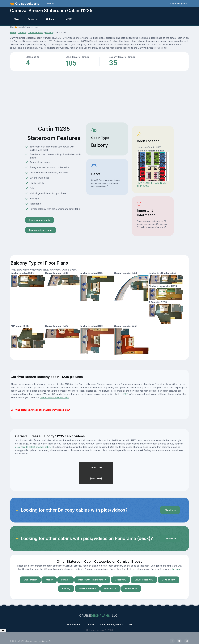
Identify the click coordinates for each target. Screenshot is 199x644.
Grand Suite (131, 589)
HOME (13, 33)
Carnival (22, 33)
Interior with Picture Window (92, 580)
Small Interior (30, 580)
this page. (177, 569)
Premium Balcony (87, 589)
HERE (125, 394)
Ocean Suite (110, 589)
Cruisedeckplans (27, 4)
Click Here (170, 510)
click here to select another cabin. (33, 447)
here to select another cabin (55, 397)
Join (130, 625)
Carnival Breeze (35, 33)
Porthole (66, 580)
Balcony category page (41, 230)
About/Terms (73, 625)
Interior (49, 580)
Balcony (49, 33)
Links (49, 4)
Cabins (50, 19)
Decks (31, 19)
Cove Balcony (169, 580)
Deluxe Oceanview (144, 580)
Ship (16, 19)
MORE (69, 19)
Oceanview (121, 580)
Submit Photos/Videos (111, 625)
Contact (90, 625)
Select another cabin (40, 220)
